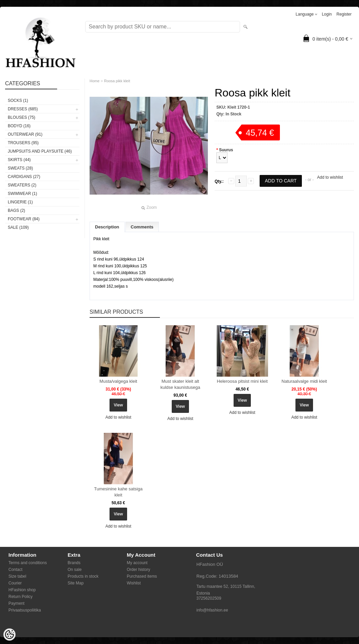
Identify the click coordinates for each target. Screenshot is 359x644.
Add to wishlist (330, 177)
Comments (142, 227)
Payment (16, 603)
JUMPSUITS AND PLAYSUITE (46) (40, 151)
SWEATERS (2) (22, 185)
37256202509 (209, 598)
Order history (138, 570)
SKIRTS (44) (19, 160)
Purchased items (142, 576)
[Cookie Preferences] (9, 635)
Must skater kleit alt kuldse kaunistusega (180, 384)
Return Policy (20, 597)
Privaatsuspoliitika (25, 610)
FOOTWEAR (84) (24, 219)
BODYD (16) (19, 126)
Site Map (76, 583)
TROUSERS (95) (23, 143)
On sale (75, 570)
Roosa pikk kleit (117, 81)
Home (94, 81)
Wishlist (134, 583)
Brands (74, 563)
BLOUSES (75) (21, 117)
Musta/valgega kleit (118, 381)
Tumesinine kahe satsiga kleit (118, 492)
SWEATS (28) (20, 168)
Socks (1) (18, 101)
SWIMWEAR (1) (22, 194)
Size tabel (17, 576)
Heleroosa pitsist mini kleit (242, 381)
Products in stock (83, 576)
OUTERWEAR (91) (25, 134)
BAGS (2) (16, 210)
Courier (15, 583)
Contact (15, 570)
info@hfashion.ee (212, 610)
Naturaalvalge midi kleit (304, 381)
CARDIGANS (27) (24, 177)
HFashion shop (22, 590)
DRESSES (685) (23, 109)
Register (344, 14)
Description (107, 227)
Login (327, 14)
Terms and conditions (28, 563)
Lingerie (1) (20, 202)
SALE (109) (18, 227)
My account (137, 563)
